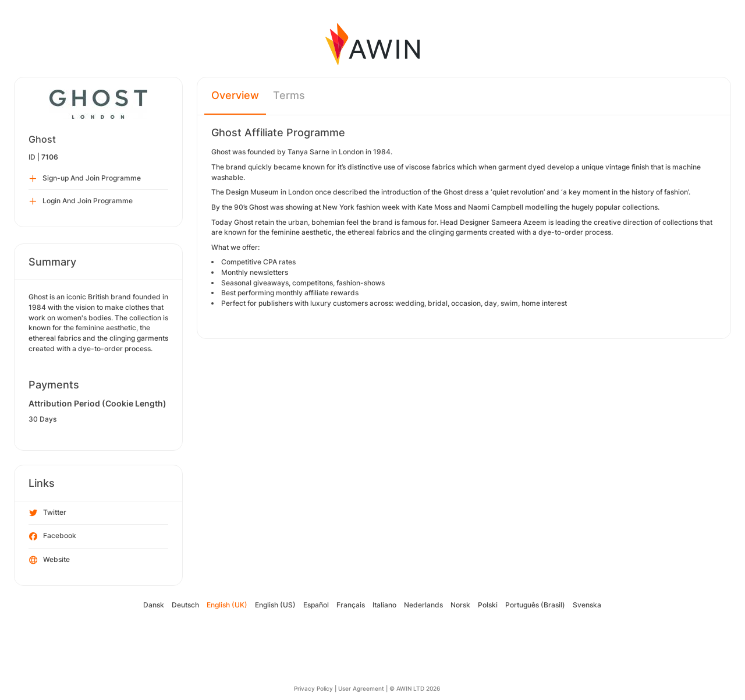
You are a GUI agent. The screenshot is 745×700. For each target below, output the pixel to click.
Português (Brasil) (535, 605)
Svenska (587, 605)
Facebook (53, 536)
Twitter (48, 513)
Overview (235, 95)
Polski (488, 605)
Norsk (460, 605)
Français (351, 605)
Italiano (384, 605)
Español (316, 605)
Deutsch (185, 605)
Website (49, 560)
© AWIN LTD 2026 (415, 688)
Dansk (154, 605)
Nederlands (423, 605)
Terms (289, 95)
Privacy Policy (313, 688)
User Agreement (361, 688)
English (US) (275, 605)
